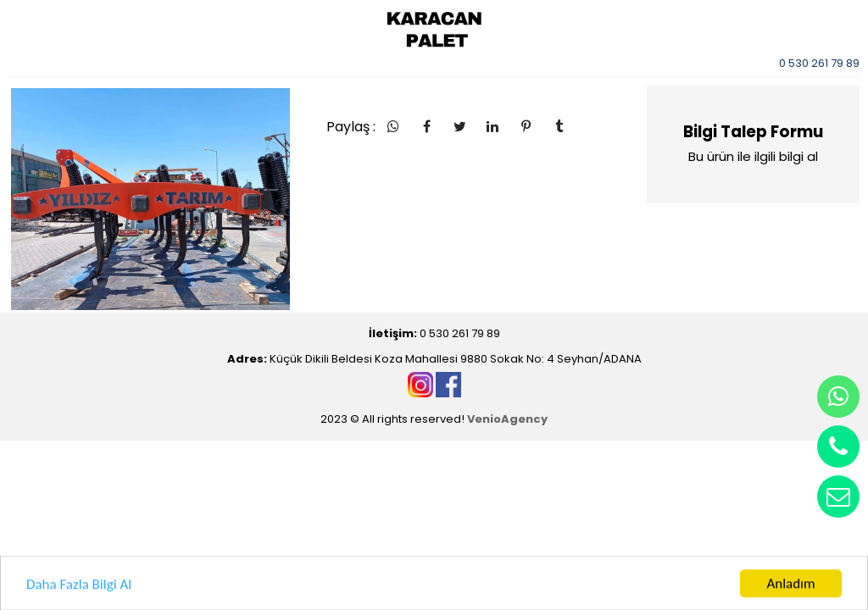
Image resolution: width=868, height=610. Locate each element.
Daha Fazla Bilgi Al (79, 588)
